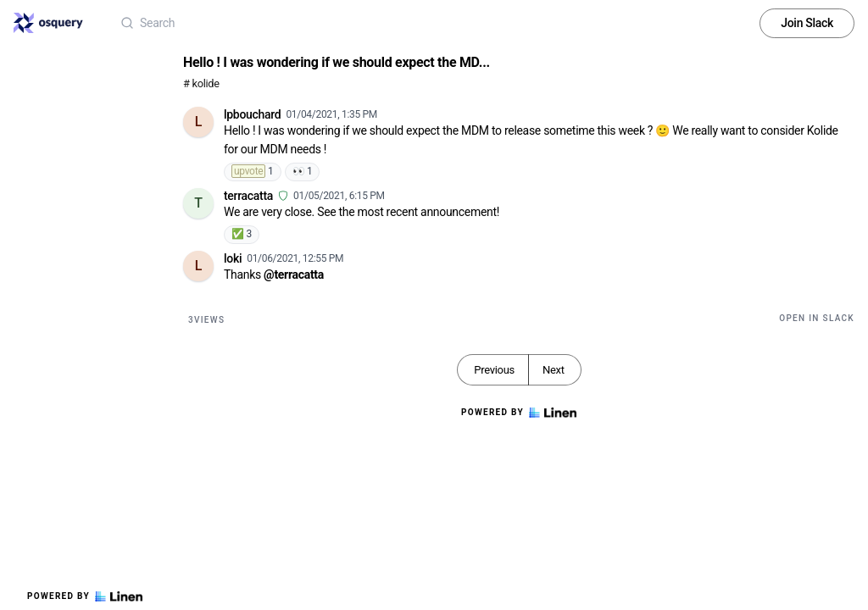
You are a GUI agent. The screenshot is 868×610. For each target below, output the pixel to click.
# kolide (201, 83)
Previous (494, 370)
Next (554, 370)
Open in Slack (817, 318)
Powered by (85, 596)
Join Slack (807, 23)
